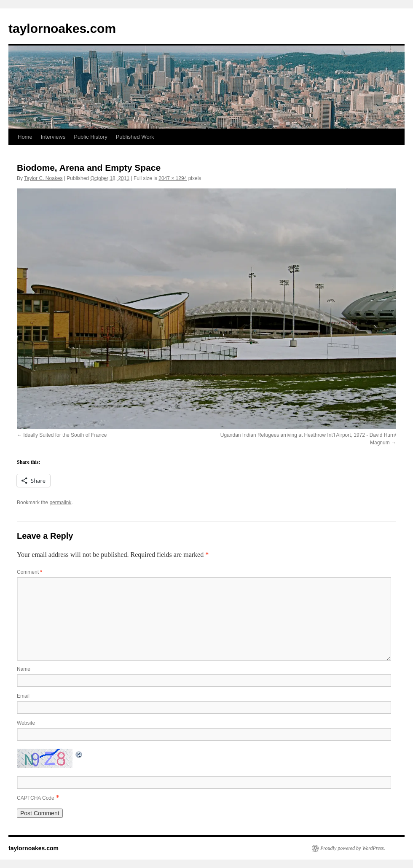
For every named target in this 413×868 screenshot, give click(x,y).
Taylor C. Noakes (43, 178)
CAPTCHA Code (36, 798)
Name (24, 669)
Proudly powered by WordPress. (353, 848)
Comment (29, 572)
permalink (60, 503)
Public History (90, 137)
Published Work (135, 137)
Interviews (53, 137)
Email (23, 696)
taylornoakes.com (62, 28)
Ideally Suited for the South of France (65, 435)
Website (26, 723)
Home (25, 137)
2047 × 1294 (173, 178)
